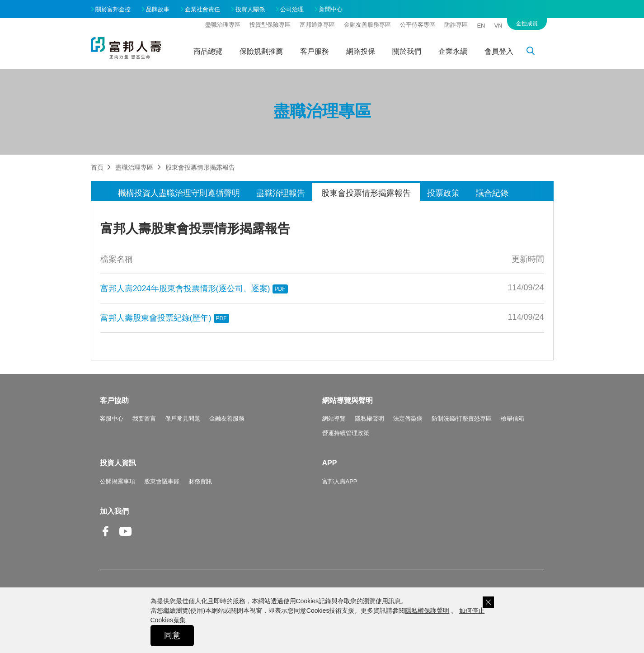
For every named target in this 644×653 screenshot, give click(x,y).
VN (498, 26)
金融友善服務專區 (367, 25)
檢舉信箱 (512, 419)
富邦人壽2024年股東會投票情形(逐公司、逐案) (194, 289)
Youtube (126, 538)
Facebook (106, 538)
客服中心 (112, 419)
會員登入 (499, 51)
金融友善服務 (227, 419)
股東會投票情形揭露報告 (366, 193)
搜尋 (536, 52)
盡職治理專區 (223, 25)
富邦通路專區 (317, 25)
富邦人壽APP (340, 481)
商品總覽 (208, 51)
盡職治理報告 (281, 193)
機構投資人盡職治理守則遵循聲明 (179, 193)
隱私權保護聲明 (427, 610)
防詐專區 (456, 25)
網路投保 (361, 51)
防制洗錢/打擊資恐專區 (462, 419)
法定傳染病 (408, 419)
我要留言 (144, 419)
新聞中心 (331, 9)
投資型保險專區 (270, 25)
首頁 (97, 167)
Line (145, 532)
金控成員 (527, 24)
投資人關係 (250, 9)
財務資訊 (200, 481)
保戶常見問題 (183, 419)
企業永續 (453, 51)
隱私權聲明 (369, 419)
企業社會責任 (202, 9)
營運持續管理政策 (346, 433)
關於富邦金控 (113, 9)
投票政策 (443, 193)
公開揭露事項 (118, 481)
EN (481, 26)
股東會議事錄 (162, 481)
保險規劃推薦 (261, 51)
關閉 (488, 602)
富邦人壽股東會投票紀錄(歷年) (165, 318)
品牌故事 (158, 9)
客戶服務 (315, 51)
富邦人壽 (126, 48)
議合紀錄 (492, 193)
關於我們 (407, 51)
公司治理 (292, 9)
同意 (172, 635)
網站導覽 (334, 419)
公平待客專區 (418, 25)
